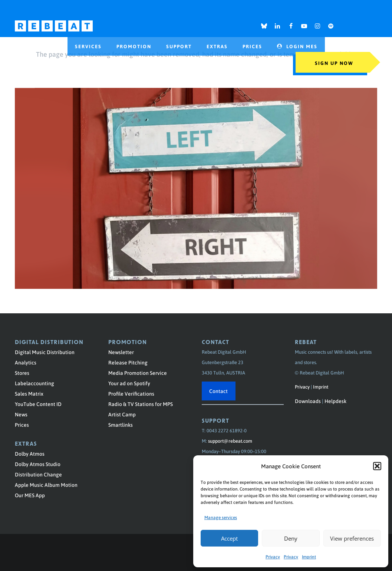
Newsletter (121, 352)
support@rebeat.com (230, 441)
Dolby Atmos (30, 453)
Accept (229, 538)
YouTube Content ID (38, 404)
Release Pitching (128, 362)
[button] (377, 466)
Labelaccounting (34, 383)
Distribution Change (38, 474)
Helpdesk (335, 401)
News (21, 414)
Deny (291, 538)
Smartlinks (121, 425)
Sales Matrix (29, 393)
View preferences (352, 538)
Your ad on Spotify (129, 383)
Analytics (26, 362)
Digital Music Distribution (45, 352)
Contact (218, 391)
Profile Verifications (131, 393)
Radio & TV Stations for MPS (141, 404)
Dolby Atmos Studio (38, 464)
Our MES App (30, 495)
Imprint (309, 557)
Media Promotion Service (138, 373)
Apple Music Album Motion (46, 485)
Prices (22, 425)
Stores (22, 373)
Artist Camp (122, 414)
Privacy (273, 557)
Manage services (221, 517)
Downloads (308, 401)
